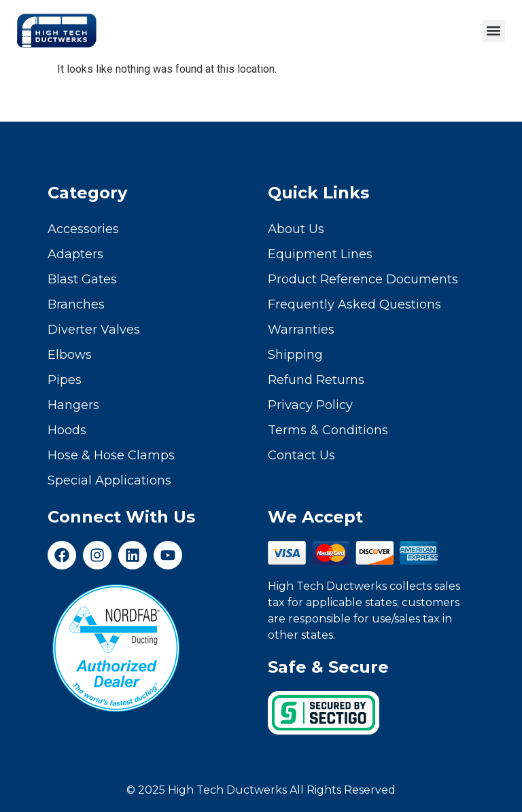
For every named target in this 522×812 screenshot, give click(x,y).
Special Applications (109, 480)
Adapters (75, 254)
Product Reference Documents (363, 279)
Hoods (67, 430)
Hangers (73, 405)
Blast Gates (82, 279)
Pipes (65, 380)
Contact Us (301, 455)
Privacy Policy (310, 405)
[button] (494, 31)
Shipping (295, 355)
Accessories (83, 229)
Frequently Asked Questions (354, 304)
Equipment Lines (320, 254)
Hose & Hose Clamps (111, 455)
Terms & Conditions (328, 430)
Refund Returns (316, 380)
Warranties (301, 330)
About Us (296, 229)
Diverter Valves (94, 330)
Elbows (70, 355)
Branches (76, 304)
